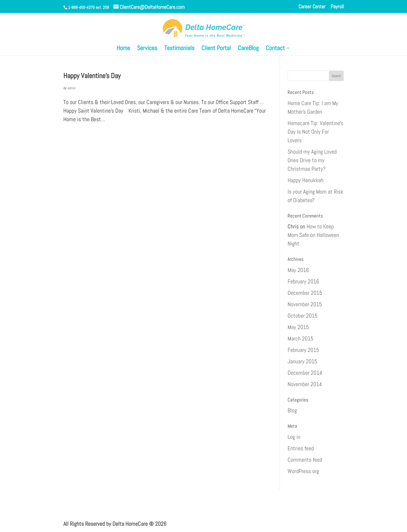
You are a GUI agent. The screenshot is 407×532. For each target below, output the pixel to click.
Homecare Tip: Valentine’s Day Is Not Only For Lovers (315, 132)
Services (147, 49)
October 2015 (303, 316)
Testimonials (179, 49)
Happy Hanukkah (306, 180)
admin (71, 88)
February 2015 (303, 350)
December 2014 (305, 373)
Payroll (337, 7)
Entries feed (301, 448)
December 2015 (305, 293)
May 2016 (298, 270)
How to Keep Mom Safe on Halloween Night (313, 235)
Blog (292, 410)
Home (123, 49)
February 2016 (303, 281)
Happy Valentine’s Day (92, 76)
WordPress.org (303, 471)
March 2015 (300, 338)
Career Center (312, 7)
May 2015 (298, 327)
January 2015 (302, 361)
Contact (275, 49)
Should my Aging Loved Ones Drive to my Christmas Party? (312, 160)
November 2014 (305, 384)
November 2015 (305, 304)
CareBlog (248, 49)
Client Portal (216, 49)
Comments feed (305, 460)
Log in (294, 437)
